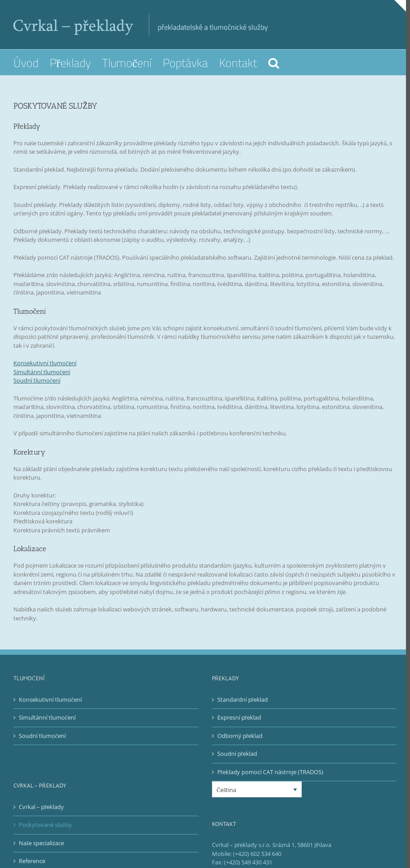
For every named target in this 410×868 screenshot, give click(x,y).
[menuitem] (32, 62)
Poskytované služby (45, 834)
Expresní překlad (237, 726)
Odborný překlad (238, 744)
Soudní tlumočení (37, 389)
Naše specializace (41, 851)
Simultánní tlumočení (42, 380)
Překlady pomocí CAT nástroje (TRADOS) (268, 780)
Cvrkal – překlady (41, 815)
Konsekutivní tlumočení (45, 372)
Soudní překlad (235, 763)
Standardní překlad (240, 708)
